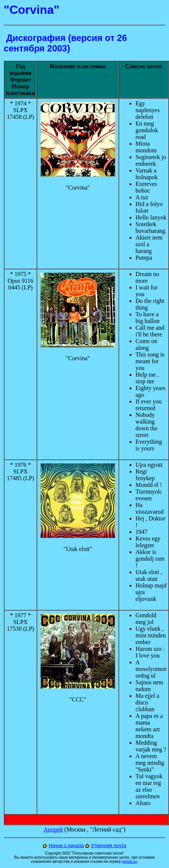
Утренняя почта (109, 845)
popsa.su (129, 861)
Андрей (53, 829)
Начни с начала (66, 845)
